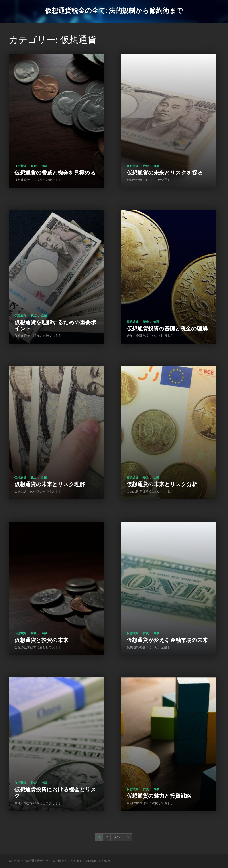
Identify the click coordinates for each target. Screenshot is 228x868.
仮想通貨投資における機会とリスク (55, 792)
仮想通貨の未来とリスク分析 (162, 484)
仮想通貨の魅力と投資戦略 (159, 796)
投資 (34, 633)
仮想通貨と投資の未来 (41, 640)
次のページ (121, 837)
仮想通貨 (20, 166)
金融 (44, 166)
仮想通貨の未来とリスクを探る (165, 172)
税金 (34, 166)
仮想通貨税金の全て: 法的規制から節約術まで (114, 10)
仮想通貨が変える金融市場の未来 (167, 640)
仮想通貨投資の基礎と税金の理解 (167, 328)
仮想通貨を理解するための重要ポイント (55, 325)
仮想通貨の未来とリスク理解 (50, 484)
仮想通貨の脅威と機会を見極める (55, 172)
